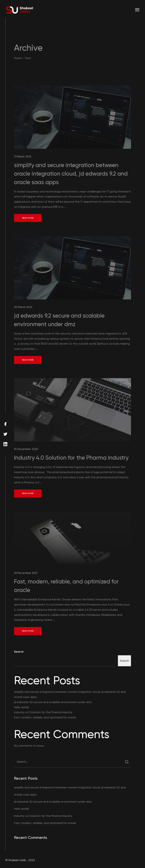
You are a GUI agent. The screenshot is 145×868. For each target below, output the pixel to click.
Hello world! (21, 707)
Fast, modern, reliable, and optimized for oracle (45, 717)
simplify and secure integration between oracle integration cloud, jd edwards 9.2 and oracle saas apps (71, 174)
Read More (28, 218)
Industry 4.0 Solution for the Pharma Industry (71, 458)
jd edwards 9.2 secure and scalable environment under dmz (53, 702)
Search (19, 652)
